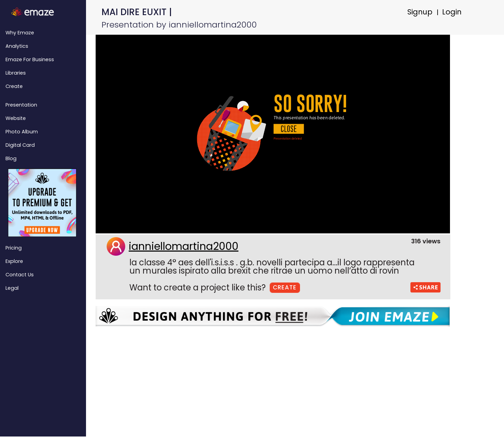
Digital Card (20, 145)
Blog (11, 158)
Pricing (14, 248)
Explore (14, 261)
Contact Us (20, 275)
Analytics (17, 46)
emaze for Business (30, 59)
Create (14, 86)
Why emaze (20, 33)
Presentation (21, 105)
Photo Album (22, 132)
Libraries (16, 73)
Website (16, 118)
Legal (12, 288)
